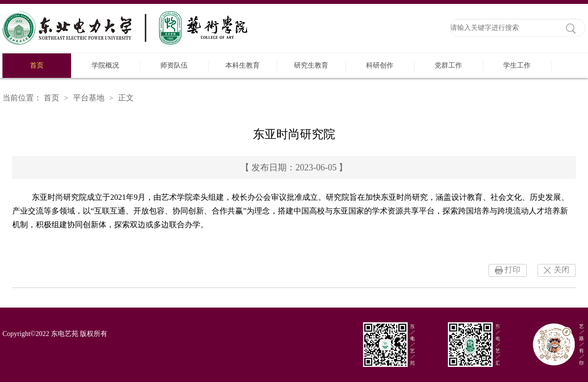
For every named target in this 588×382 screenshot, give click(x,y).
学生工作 (517, 65)
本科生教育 (243, 65)
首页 (37, 65)
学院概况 (105, 65)
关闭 (562, 270)
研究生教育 (311, 65)
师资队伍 (174, 65)
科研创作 (380, 65)
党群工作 (448, 65)
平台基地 (89, 98)
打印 (513, 270)
